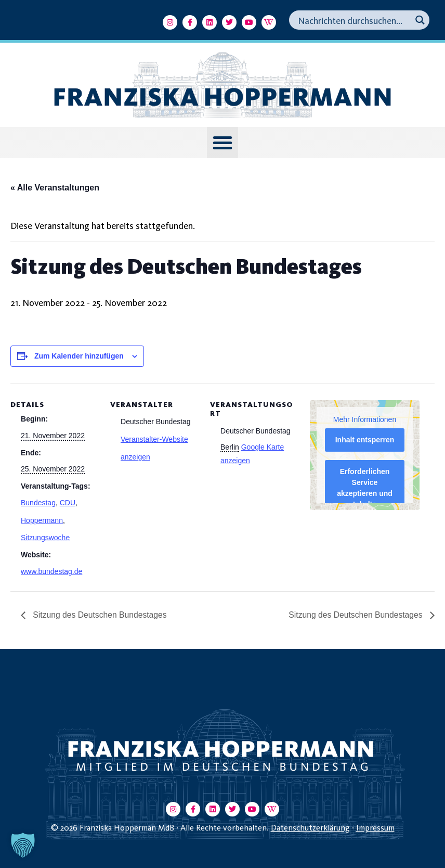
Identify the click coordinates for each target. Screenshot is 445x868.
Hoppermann (42, 520)
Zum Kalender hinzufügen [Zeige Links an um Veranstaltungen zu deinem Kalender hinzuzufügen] (79, 356)
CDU (68, 503)
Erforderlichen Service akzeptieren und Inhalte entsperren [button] (365, 493)
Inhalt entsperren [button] (365, 440)
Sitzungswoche (45, 538)
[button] (222, 143)
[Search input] (353, 20)
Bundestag (38, 503)
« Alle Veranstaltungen (55, 188)
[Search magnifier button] (420, 20)
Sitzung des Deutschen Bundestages (100, 615)
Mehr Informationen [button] (365, 419)
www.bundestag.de (51, 571)
